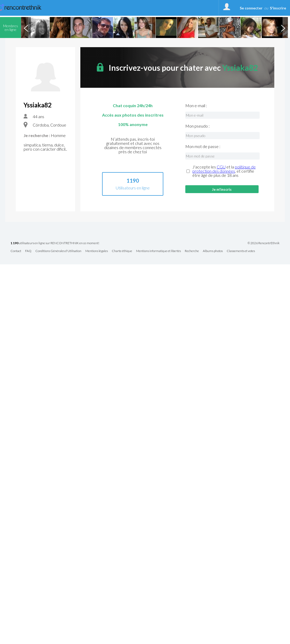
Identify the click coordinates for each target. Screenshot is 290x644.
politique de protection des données (224, 169)
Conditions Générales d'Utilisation (58, 251)
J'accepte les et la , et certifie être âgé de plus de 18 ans (224, 171)
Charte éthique (122, 251)
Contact (16, 251)
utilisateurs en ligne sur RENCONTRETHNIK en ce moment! (55, 243)
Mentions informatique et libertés (158, 251)
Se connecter (251, 8)
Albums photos (213, 251)
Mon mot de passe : (203, 146)
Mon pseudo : (197, 126)
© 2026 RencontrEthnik (264, 243)
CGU (221, 167)
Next (283, 28)
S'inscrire (278, 8)
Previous (26, 28)
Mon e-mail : (196, 106)
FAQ (28, 251)
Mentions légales (97, 251)
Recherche (192, 251)
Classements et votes (241, 251)
